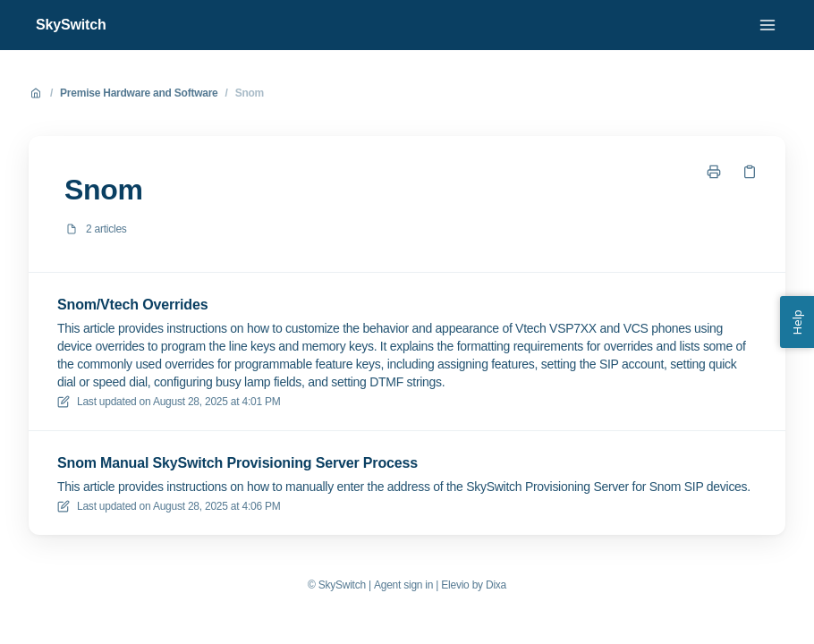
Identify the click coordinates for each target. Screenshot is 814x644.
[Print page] (714, 172)
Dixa (496, 585)
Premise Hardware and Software (139, 93)
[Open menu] (767, 25)
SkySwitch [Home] (71, 25)
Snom (250, 93)
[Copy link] (750, 172)
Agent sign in (403, 585)
